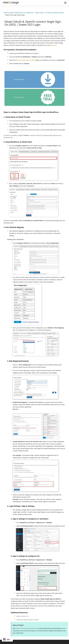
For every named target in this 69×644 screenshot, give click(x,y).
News (59, 633)
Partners (60, 636)
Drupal (34, 640)
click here (54, 45)
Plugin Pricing (39, 13)
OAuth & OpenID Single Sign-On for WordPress (18, 13)
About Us (60, 630)
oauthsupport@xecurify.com (28, 606)
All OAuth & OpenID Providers (55, 13)
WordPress (35, 630)
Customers (61, 640)
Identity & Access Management (23, 632)
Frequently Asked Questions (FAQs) (28, 597)
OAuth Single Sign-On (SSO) (26, 60)
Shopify (34, 636)
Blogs (45, 638)
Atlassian (35, 633)
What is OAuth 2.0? (23, 594)
